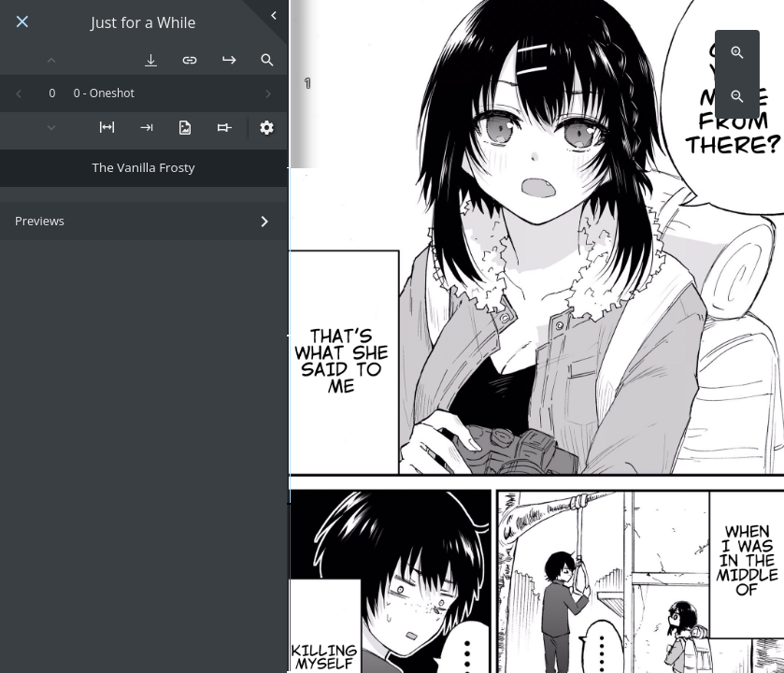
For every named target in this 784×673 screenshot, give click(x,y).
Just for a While (144, 23)
